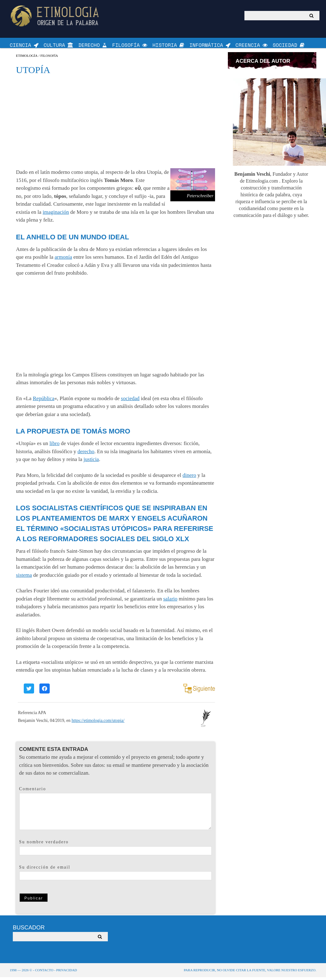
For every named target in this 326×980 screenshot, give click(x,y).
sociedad (130, 401)
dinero (189, 478)
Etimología (27, 59)
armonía (63, 260)
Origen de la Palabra (56, 16)
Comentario (33, 792)
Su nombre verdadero (44, 845)
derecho (86, 454)
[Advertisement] (115, 124)
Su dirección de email (45, 870)
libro (54, 446)
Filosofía (49, 59)
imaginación (56, 215)
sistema (24, 578)
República (44, 401)
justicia (91, 462)
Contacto (44, 973)
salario (170, 602)
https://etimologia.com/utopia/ (98, 723)
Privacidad (67, 973)
